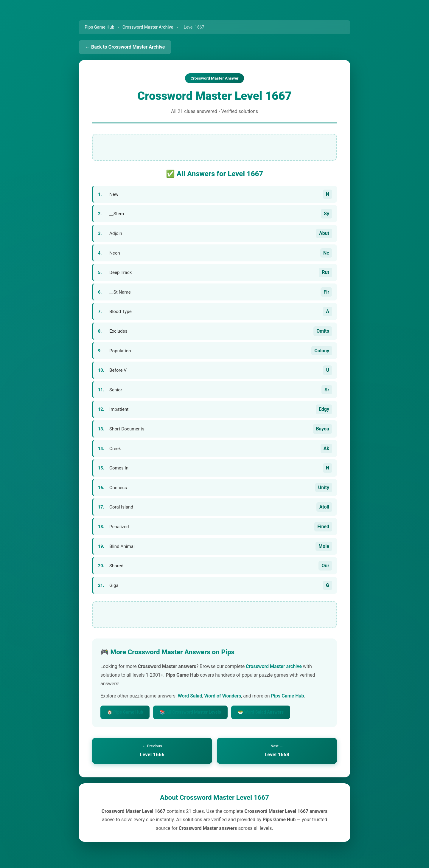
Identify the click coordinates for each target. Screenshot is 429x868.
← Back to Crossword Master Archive (125, 47)
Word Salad (190, 696)
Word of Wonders (223, 696)
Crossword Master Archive (148, 27)
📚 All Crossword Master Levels (190, 712)
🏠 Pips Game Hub (125, 712)
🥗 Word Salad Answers (261, 712)
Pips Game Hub (100, 27)
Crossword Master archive (274, 666)
